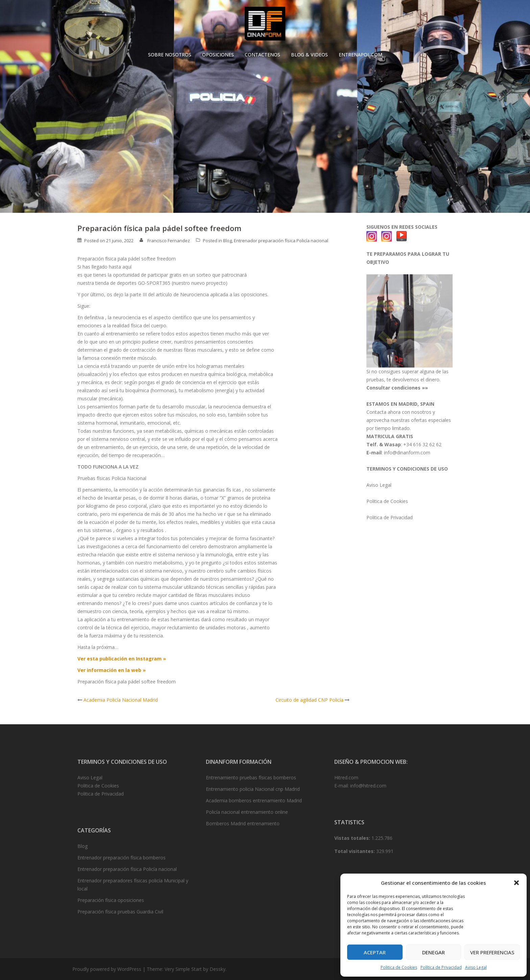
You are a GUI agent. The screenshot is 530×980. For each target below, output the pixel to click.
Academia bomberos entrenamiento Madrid (254, 800)
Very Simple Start (183, 969)
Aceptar (375, 952)
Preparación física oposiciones (111, 900)
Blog (227, 241)
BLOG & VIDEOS (309, 55)
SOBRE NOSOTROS (170, 55)
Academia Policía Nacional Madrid (121, 700)
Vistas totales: (353, 838)
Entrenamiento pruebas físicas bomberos (251, 777)
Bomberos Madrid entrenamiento (243, 823)
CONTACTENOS (262, 55)
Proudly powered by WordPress (107, 969)
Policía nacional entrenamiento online (247, 812)
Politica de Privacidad (390, 517)
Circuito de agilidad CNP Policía (309, 700)
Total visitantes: (355, 851)
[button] (516, 883)
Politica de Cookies (399, 967)
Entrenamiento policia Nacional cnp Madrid (253, 789)
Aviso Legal (476, 967)
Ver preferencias (492, 952)
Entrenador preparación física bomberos (122, 858)
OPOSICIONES (218, 55)
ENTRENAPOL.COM (360, 55)
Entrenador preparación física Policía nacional (281, 241)
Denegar (433, 952)
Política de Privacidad (441, 967)
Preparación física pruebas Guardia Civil (120, 912)
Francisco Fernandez (169, 241)
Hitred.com (346, 777)
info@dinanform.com (407, 453)
